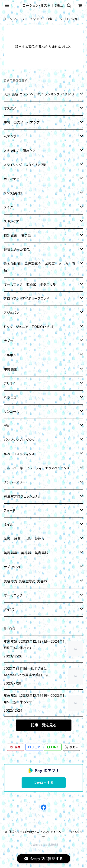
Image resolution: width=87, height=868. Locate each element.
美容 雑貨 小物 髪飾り (24, 539)
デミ (7, 426)
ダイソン (10, 609)
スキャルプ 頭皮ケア (20, 151)
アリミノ (10, 383)
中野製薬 (11, 369)
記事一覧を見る (44, 725)
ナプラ (8, 341)
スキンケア (12, 221)
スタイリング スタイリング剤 (25, 165)
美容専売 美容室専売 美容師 (25, 581)
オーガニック (13, 595)
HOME (6, 19)
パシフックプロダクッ (19, 440)
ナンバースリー (15, 482)
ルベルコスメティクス (19, 454)
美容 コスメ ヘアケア (22, 122)
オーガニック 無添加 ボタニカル (30, 284)
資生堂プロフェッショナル (23, 496)
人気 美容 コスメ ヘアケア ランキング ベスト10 (39, 94)
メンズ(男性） (13, 193)
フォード (10, 510)
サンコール (12, 412)
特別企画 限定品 (17, 235)
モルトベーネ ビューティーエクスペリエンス (37, 468)
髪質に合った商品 (17, 250)
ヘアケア (18, 19)
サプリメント (13, 567)
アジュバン (11, 313)
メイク (8, 207)
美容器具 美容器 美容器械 (26, 553)
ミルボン (10, 355)
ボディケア (11, 179)
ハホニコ (10, 397)
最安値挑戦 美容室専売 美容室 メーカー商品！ (39, 267)
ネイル (8, 525)
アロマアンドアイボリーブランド (26, 298)
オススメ (10, 108)
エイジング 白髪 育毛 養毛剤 (41, 19)
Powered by (44, 845)
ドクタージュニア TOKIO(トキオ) (29, 327)
